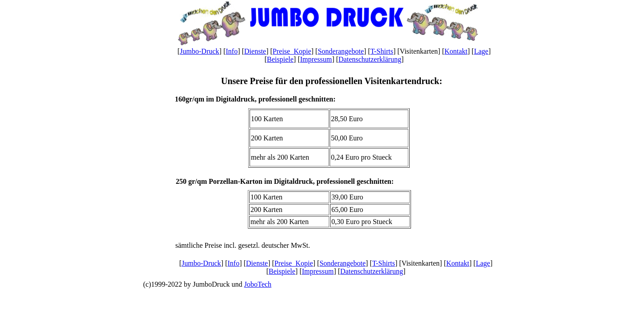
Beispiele (280, 59)
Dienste (255, 51)
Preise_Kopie (292, 51)
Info (232, 51)
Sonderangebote (341, 51)
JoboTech (258, 284)
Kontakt (456, 51)
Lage (481, 51)
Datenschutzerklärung (370, 59)
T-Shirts (382, 51)
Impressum (316, 59)
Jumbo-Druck (199, 51)
